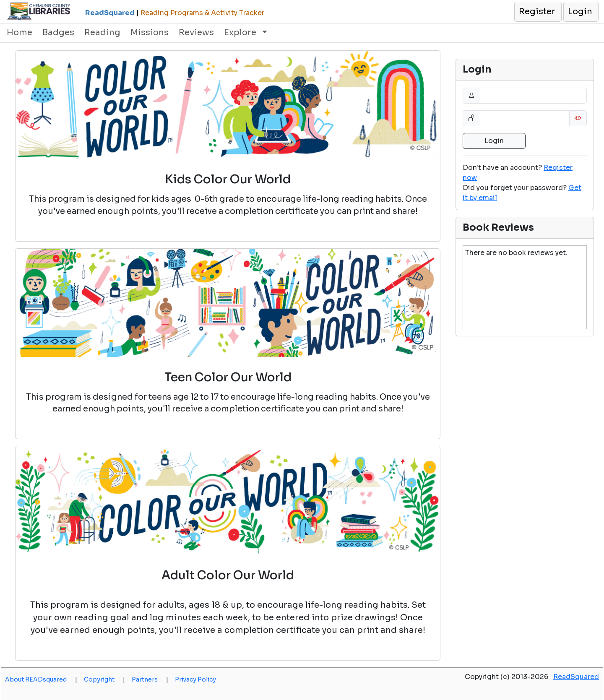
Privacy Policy (195, 679)
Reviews (196, 33)
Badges (58, 33)
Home (20, 33)
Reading (102, 33)
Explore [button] (241, 33)
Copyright (104, 679)
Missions (150, 33)
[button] (538, 12)
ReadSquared (576, 677)
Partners (150, 679)
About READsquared (41, 679)
